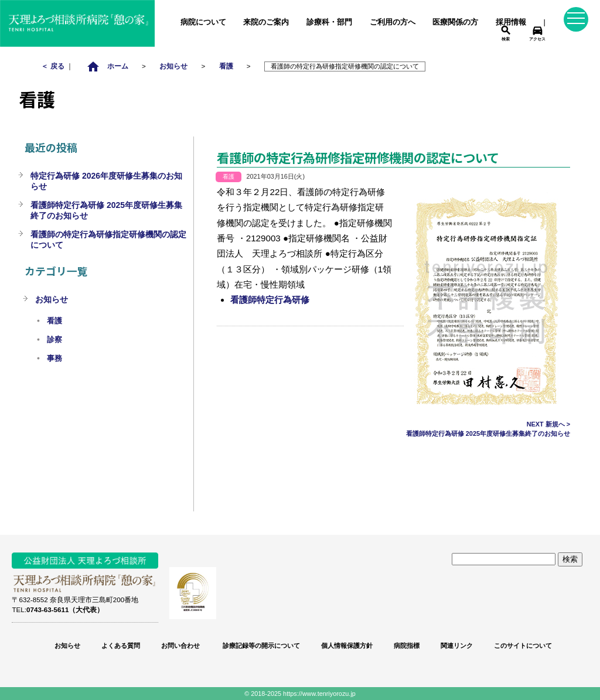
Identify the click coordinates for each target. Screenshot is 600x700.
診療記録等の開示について (260, 646)
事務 (54, 358)
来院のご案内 (266, 22)
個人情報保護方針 (347, 646)
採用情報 (511, 22)
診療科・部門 (329, 22)
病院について (203, 22)
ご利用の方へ (393, 22)
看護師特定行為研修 (270, 300)
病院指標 (407, 646)
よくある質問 (121, 646)
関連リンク (457, 646)
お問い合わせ (180, 646)
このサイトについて (523, 646)
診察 (54, 340)
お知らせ (173, 66)
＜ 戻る (53, 66)
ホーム (107, 66)
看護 (226, 66)
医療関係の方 (455, 22)
